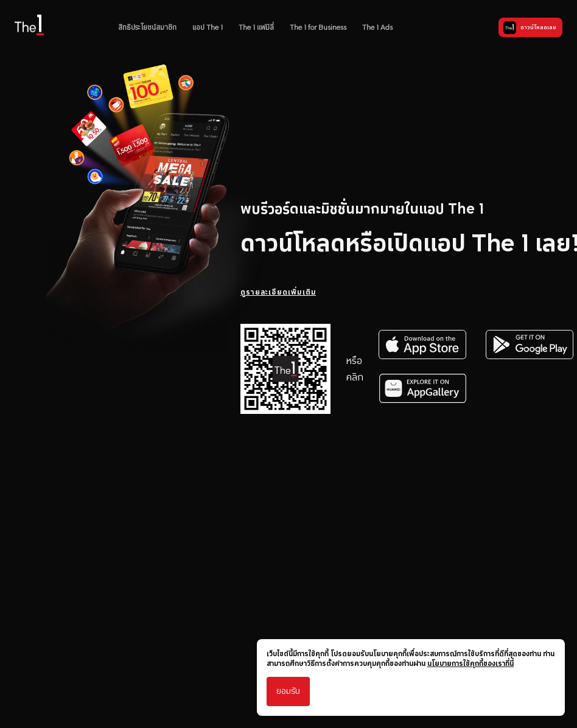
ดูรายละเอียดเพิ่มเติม (278, 292)
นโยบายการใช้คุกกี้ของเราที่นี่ (470, 663)
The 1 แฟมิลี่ (256, 27)
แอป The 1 (208, 27)
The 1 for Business (318, 27)
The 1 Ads (377, 27)
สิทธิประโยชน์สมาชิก (147, 27)
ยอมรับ (288, 691)
